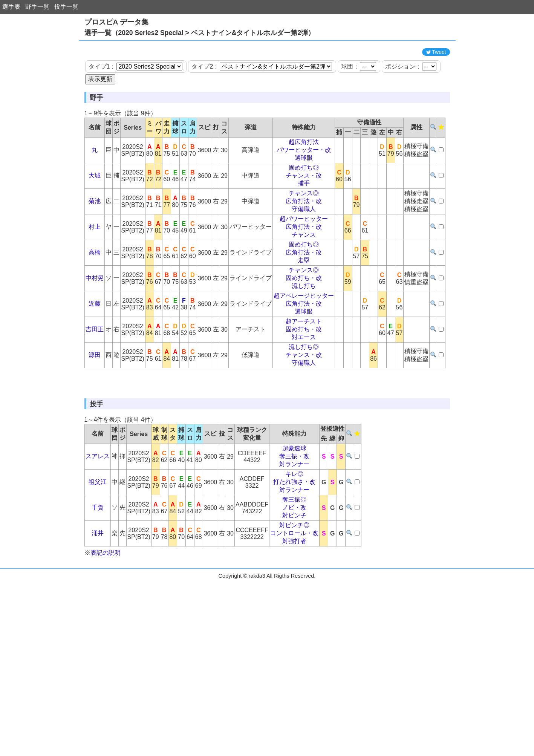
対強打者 (294, 609)
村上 (95, 261)
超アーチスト (304, 355)
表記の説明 (106, 621)
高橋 (95, 286)
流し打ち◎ (304, 381)
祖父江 (98, 550)
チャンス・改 (304, 209)
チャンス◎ (304, 227)
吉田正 (95, 363)
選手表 (11, 7)
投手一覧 (66, 7)
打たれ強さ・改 (294, 550)
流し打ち (304, 320)
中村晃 (95, 312)
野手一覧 (37, 7)
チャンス (304, 269)
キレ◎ (294, 542)
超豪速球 (294, 516)
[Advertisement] (267, 61)
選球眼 (304, 192)
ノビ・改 (294, 575)
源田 (95, 389)
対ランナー (294, 532)
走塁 (304, 294)
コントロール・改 (294, 601)
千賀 (98, 575)
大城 (95, 209)
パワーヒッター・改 (304, 184)
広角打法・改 (304, 235)
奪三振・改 (294, 524)
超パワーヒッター (304, 253)
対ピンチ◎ (294, 593)
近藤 (95, 337)
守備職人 (304, 243)
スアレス (98, 524)
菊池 (95, 235)
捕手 (304, 217)
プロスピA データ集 (116, 22)
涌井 (98, 601)
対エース (304, 371)
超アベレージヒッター (304, 330)
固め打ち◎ (304, 201)
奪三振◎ (294, 567)
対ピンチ (294, 583)
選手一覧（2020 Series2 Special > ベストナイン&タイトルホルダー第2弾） (200, 33)
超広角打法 (304, 176)
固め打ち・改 (304, 312)
